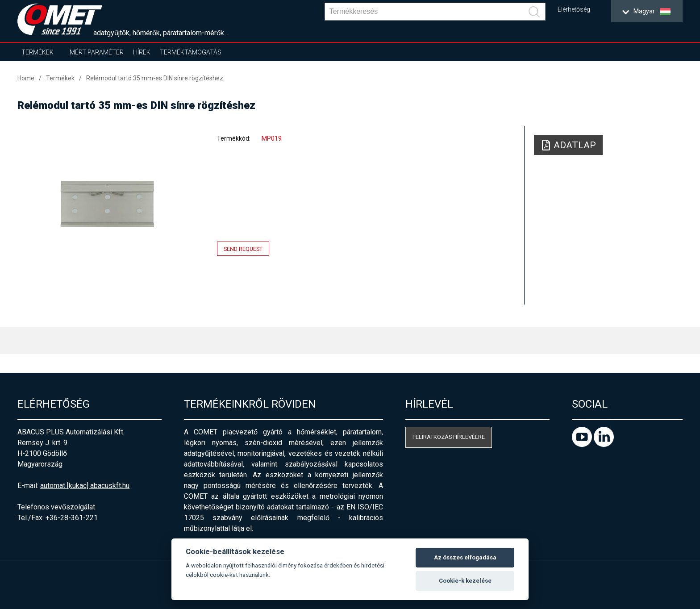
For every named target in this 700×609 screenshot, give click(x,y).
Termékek (37, 52)
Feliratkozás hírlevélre (449, 437)
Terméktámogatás (191, 52)
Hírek (142, 52)
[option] (107, 204)
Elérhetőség (574, 10)
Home (26, 78)
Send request (243, 249)
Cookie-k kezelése (465, 581)
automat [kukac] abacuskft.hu (85, 486)
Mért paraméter (97, 52)
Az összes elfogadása (465, 557)
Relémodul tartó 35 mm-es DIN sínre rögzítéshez (155, 78)
